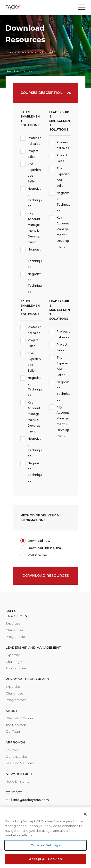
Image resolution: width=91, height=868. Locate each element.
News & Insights (17, 781)
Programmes (16, 637)
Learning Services (20, 763)
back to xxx (23, 71)
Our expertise (16, 757)
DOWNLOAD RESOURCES (46, 576)
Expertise (13, 623)
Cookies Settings (45, 845)
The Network (16, 725)
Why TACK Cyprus (19, 718)
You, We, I (13, 750)
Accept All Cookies (45, 859)
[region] (45, 838)
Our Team (13, 731)
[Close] (85, 814)
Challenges (14, 630)
